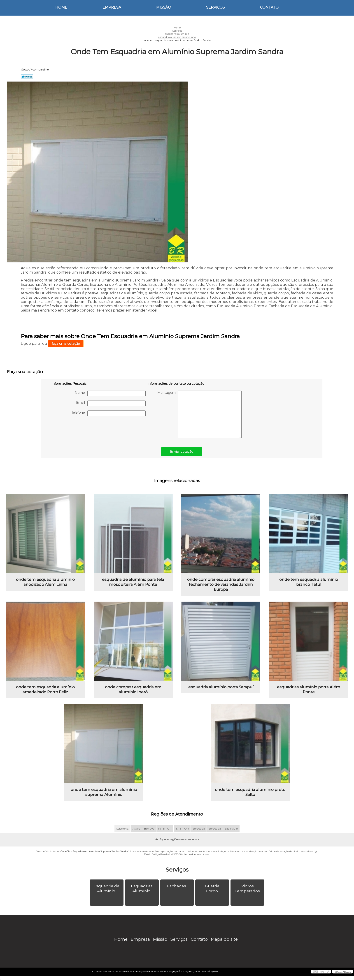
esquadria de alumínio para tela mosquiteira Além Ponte (133, 582)
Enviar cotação (182, 452)
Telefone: (108, 413)
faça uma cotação (66, 344)
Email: (111, 403)
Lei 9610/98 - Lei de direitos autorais (189, 854)
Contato (269, 7)
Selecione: (122, 829)
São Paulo (231, 829)
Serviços (215, 7)
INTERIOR (165, 829)
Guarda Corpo (212, 889)
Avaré (136, 829)
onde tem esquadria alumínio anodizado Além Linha (45, 582)
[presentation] (80, 429)
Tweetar (27, 77)
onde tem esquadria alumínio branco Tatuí (309, 582)
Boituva (149, 829)
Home (61, 7)
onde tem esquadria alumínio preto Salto (250, 792)
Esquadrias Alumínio (142, 889)
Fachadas (177, 886)
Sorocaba (199, 829)
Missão (164, 7)
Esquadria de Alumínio (107, 889)
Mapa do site (224, 939)
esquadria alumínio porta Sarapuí (221, 687)
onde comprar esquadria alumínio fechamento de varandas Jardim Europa (221, 584)
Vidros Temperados (248, 889)
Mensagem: (199, 414)
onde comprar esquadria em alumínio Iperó (133, 689)
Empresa (112, 7)
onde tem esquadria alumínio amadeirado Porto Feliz (45, 689)
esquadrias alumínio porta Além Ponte (309, 689)
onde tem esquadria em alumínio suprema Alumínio (104, 792)
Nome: (110, 393)
